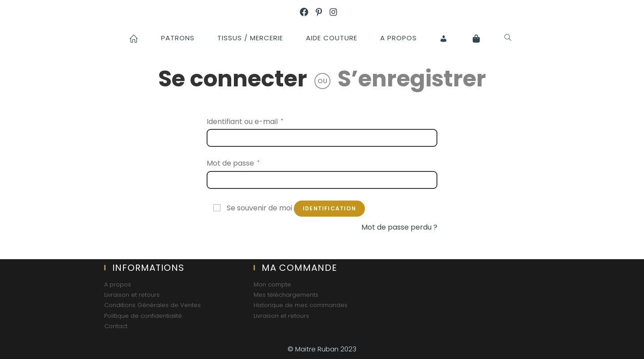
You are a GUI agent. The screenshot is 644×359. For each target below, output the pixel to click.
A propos (118, 284)
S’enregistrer (412, 79)
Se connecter (233, 79)
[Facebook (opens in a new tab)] (308, 13)
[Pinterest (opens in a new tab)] (323, 13)
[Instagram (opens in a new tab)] (337, 13)
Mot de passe (233, 163)
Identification (329, 208)
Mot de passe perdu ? (399, 227)
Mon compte (272, 284)
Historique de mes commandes (301, 305)
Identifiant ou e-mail (245, 122)
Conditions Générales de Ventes (153, 305)
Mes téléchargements (286, 295)
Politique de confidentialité (143, 316)
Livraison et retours (132, 295)
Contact (116, 326)
